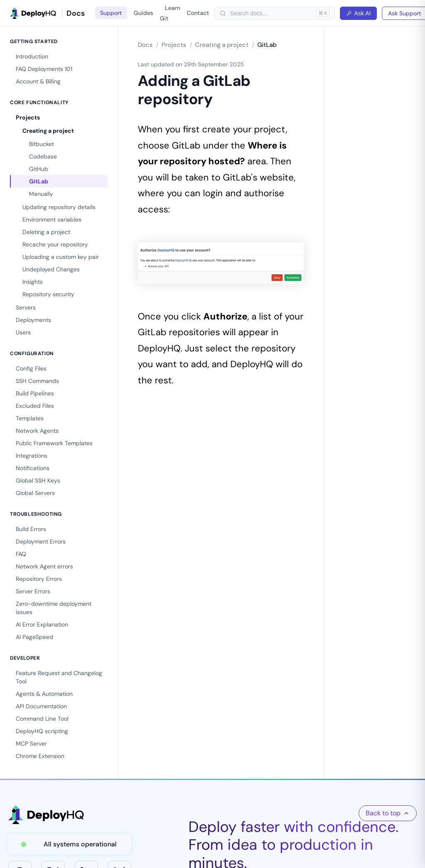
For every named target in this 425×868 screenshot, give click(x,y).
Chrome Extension (40, 756)
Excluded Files (35, 406)
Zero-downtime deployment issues (54, 608)
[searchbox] (271, 13)
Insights (33, 282)
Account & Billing (38, 81)
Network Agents (37, 431)
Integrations (32, 456)
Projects (28, 117)
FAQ (21, 554)
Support (111, 13)
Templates (30, 418)
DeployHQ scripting (42, 731)
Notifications (33, 468)
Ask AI (359, 13)
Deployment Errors (41, 541)
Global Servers (35, 493)
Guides (143, 13)
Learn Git (170, 13)
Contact (198, 13)
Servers (26, 307)
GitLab (39, 181)
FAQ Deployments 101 (44, 69)
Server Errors (33, 591)
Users (23, 332)
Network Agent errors (44, 566)
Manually (41, 194)
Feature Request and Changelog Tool (59, 677)
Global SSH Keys (38, 480)
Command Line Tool (42, 719)
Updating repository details (59, 207)
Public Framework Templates (54, 443)
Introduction (32, 56)
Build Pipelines (35, 393)
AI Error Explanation (42, 624)
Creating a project (48, 131)
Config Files (31, 368)
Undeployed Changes (51, 269)
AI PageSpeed (34, 637)
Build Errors (31, 529)
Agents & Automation (44, 694)
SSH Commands (37, 381)
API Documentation (41, 706)
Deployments (33, 320)
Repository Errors (39, 579)
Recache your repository (55, 244)
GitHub (39, 169)
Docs (145, 45)
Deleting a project (46, 232)
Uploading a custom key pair (61, 257)
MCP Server (31, 744)
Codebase (43, 156)
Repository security (48, 294)
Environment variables (52, 219)
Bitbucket (42, 144)
